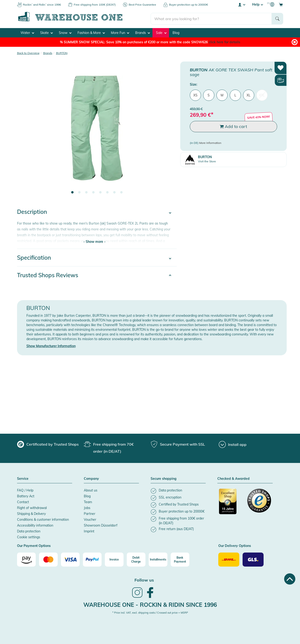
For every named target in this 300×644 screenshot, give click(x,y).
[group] (48, 443)
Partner (90, 513)
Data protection (29, 530)
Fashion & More (91, 32)
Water (27, 32)
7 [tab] (114, 192)
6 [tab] (107, 192)
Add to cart (233, 126)
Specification (34, 256)
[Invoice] (114, 559)
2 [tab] (79, 192)
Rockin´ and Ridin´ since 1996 (42, 5)
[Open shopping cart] (281, 4)
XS (195, 94)
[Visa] (70, 559)
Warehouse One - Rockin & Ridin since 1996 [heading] (150, 604)
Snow (65, 32)
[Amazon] (26, 559)
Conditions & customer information (43, 518)
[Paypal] (92, 559)
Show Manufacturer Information (51, 345)
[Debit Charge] (136, 559)
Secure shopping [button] (164, 478)
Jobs (87, 507)
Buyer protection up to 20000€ (189, 5)
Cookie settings (29, 536)
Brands (143, 32)
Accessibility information (35, 524)
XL (249, 94)
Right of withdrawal (32, 507)
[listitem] (178, 490)
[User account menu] (241, 4)
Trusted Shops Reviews (48, 274)
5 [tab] (100, 192)
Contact (23, 501)
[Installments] (158, 559)
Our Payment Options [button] (34, 545)
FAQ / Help (25, 489)
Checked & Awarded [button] (233, 478)
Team (88, 501)
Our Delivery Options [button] (235, 545)
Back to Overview (28, 52)
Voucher (90, 518)
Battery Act (26, 495)
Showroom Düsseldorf (101, 524)
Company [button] (91, 478)
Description (32, 211)
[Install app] (233, 444)
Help (258, 4)
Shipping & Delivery (31, 513)
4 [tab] (93, 192)
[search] (211, 17)
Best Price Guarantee (142, 5)
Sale (161, 32)
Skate (46, 32)
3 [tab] (86, 192)
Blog (176, 32)
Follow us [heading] (144, 579)
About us (91, 489)
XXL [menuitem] (262, 94)
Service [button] (23, 478)
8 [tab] (121, 192)
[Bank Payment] (180, 559)
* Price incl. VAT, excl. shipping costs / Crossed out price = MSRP (150, 612)
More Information (210, 142)
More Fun (120, 32)
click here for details (224, 41)
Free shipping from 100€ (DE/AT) (95, 5)
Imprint (89, 530)
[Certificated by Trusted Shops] (231, 503)
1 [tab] (72, 192)
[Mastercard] (48, 559)
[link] (137, 596)
